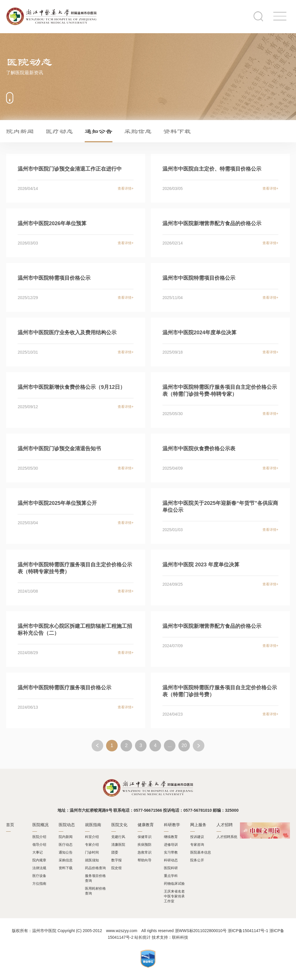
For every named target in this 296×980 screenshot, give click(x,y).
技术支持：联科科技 (170, 937)
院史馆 (116, 868)
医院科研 (171, 868)
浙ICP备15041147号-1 (248, 931)
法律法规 (39, 868)
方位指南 (39, 884)
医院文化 (119, 825)
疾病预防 (145, 845)
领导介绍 (39, 845)
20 (184, 745)
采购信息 (138, 131)
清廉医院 (118, 845)
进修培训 (171, 845)
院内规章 (39, 860)
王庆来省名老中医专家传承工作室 (174, 896)
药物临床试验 (174, 884)
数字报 (116, 860)
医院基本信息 (201, 852)
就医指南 (93, 825)
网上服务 (198, 825)
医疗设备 (39, 876)
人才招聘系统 (227, 837)
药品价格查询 (95, 868)
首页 (10, 825)
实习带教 (171, 852)
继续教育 (171, 837)
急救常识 (145, 852)
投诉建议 (197, 837)
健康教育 (146, 825)
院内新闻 (20, 131)
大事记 (38, 852)
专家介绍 (92, 845)
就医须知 (92, 860)
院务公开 (197, 860)
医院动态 (67, 825)
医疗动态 (59, 131)
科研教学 (172, 825)
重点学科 (171, 876)
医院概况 (40, 825)
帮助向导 (145, 860)
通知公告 (99, 131)
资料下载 (177, 131)
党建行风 (118, 837)
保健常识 (145, 837)
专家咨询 (197, 845)
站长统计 (143, 937)
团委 (115, 852)
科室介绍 (92, 837)
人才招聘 (225, 825)
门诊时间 (92, 852)
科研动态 (171, 860)
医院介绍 (39, 837)
